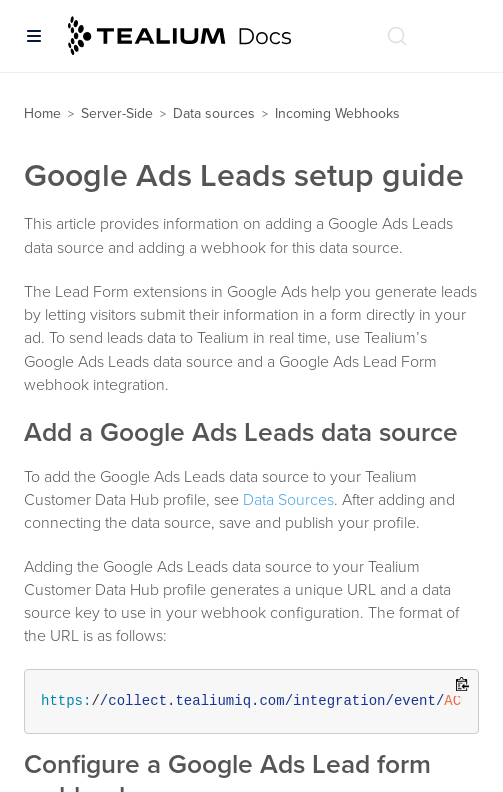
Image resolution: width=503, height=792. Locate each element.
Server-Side (117, 113)
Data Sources (288, 500)
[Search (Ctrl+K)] (397, 36)
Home (42, 113)
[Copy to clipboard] (462, 685)
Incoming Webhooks (337, 113)
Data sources (214, 113)
